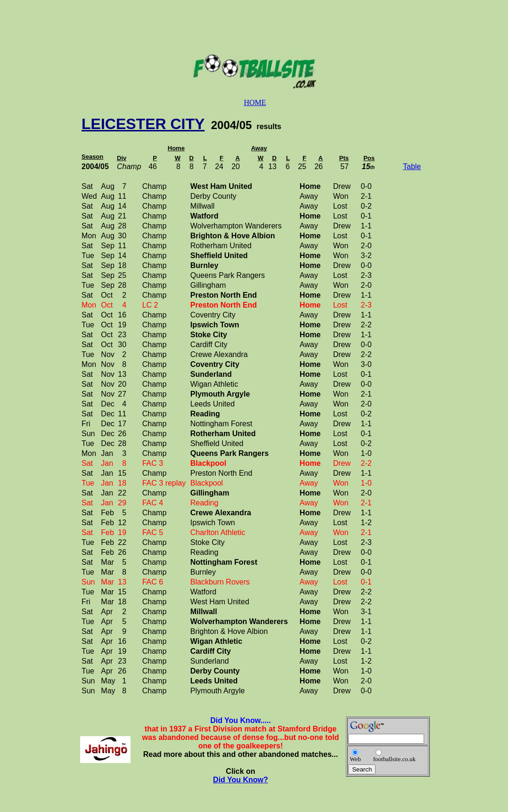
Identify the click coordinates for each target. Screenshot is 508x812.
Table (412, 166)
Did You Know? (241, 780)
